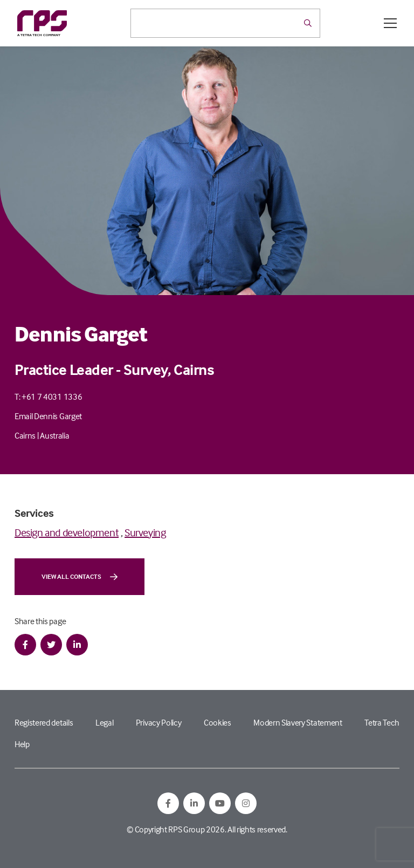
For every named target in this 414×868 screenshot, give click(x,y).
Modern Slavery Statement (298, 722)
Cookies (218, 722)
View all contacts (80, 577)
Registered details (44, 722)
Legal (104, 722)
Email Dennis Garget (48, 416)
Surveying (145, 532)
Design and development (67, 532)
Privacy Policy (159, 722)
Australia (54, 435)
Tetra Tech (382, 722)
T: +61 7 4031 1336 (48, 397)
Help (22, 744)
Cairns (25, 435)
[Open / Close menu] (390, 23)
